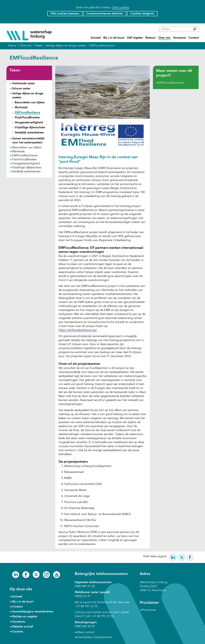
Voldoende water (24, 83)
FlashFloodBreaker (27, 118)
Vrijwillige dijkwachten (30, 128)
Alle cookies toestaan (65, 14)
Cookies (18, 632)
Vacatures (179, 38)
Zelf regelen (135, 38)
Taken (15, 70)
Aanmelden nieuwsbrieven (95, 637)
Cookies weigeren (142, 14)
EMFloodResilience (171, 83)
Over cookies (121, 8)
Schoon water (21, 89)
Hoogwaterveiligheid (29, 123)
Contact (194, 38)
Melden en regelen (25, 617)
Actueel (96, 38)
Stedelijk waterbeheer (29, 133)
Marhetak (21, 107)
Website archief (23, 627)
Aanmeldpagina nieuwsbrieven (33, 612)
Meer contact (86, 632)
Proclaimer (149, 610)
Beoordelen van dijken (30, 103)
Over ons (164, 38)
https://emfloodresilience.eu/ (78, 330)
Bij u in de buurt (114, 38)
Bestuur (151, 38)
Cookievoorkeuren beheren (105, 14)
